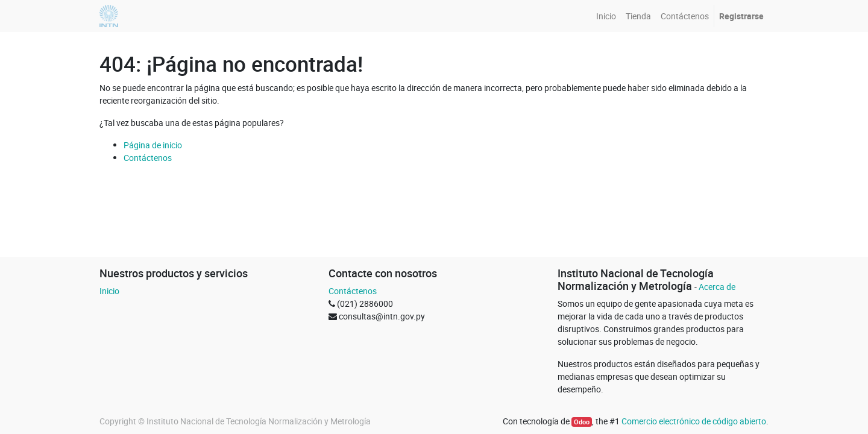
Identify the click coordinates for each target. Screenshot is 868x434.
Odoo (582, 422)
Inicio (109, 291)
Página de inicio (153, 145)
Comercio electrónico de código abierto (694, 421)
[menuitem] (606, 16)
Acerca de (717, 287)
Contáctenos (148, 158)
